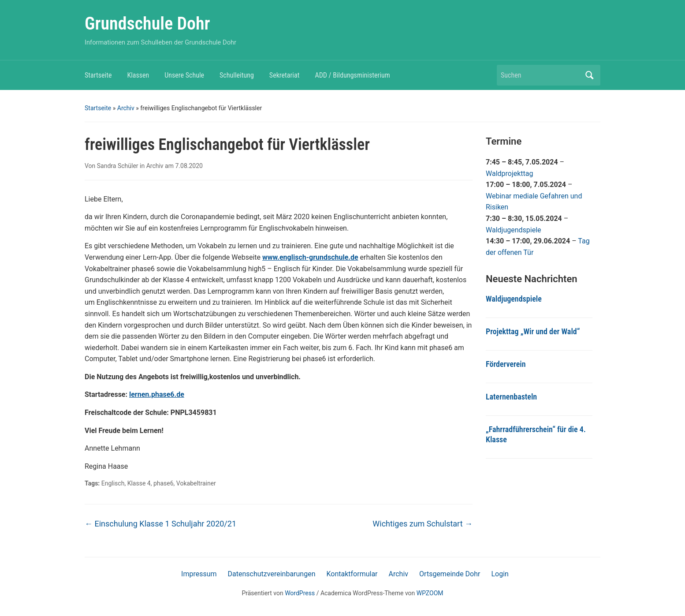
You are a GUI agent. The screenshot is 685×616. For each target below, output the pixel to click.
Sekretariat (285, 75)
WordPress (300, 593)
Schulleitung (237, 75)
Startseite (98, 75)
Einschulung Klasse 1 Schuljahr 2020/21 (160, 524)
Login (500, 574)
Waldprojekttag (510, 174)
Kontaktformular (352, 574)
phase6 (164, 483)
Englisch (113, 483)
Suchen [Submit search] (589, 75)
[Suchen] (540, 75)
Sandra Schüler (118, 166)
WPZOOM (430, 593)
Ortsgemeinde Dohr (450, 574)
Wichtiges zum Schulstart (423, 524)
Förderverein (506, 364)
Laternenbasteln (511, 397)
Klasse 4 (139, 483)
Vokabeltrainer (196, 483)
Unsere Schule (184, 75)
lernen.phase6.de (157, 394)
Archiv (126, 108)
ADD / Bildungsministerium (352, 75)
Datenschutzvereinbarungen (272, 574)
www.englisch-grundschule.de (310, 257)
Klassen (138, 75)
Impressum (199, 574)
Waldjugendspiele (514, 230)
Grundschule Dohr (147, 24)
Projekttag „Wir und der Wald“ (533, 331)
